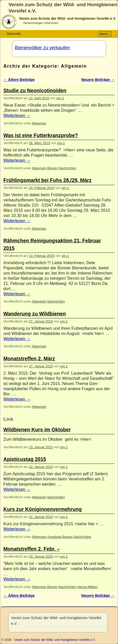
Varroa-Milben (87, 587)
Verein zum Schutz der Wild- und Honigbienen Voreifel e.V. (55, 640)
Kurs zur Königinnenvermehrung (42, 509)
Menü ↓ (105, 34)
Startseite (14, 34)
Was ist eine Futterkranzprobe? (41, 135)
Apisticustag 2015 (25, 459)
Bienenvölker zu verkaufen (42, 48)
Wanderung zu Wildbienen (35, 314)
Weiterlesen (17, 115)
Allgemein (39, 123)
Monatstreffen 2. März (29, 359)
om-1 (60, 98)
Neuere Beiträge (98, 80)
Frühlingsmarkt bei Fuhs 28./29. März (47, 180)
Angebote (54, 537)
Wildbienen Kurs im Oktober (37, 430)
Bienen (52, 168)
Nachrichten (67, 168)
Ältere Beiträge (19, 80)
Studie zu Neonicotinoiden (35, 91)
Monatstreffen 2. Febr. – (32, 549)
